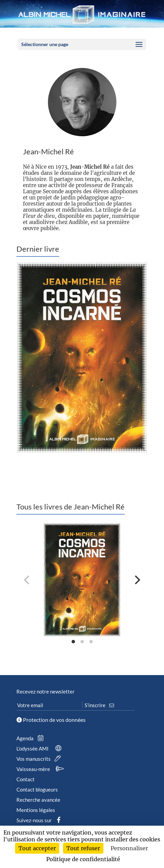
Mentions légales (36, 810)
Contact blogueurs (37, 789)
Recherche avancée (38, 800)
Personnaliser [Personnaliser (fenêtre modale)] (129, 848)
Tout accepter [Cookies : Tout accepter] (37, 848)
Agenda (31, 738)
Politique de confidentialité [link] (83, 859)
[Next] (137, 580)
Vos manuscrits (40, 759)
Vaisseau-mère (41, 769)
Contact (26, 779)
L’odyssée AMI (40, 748)
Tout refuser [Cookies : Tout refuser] (83, 848)
